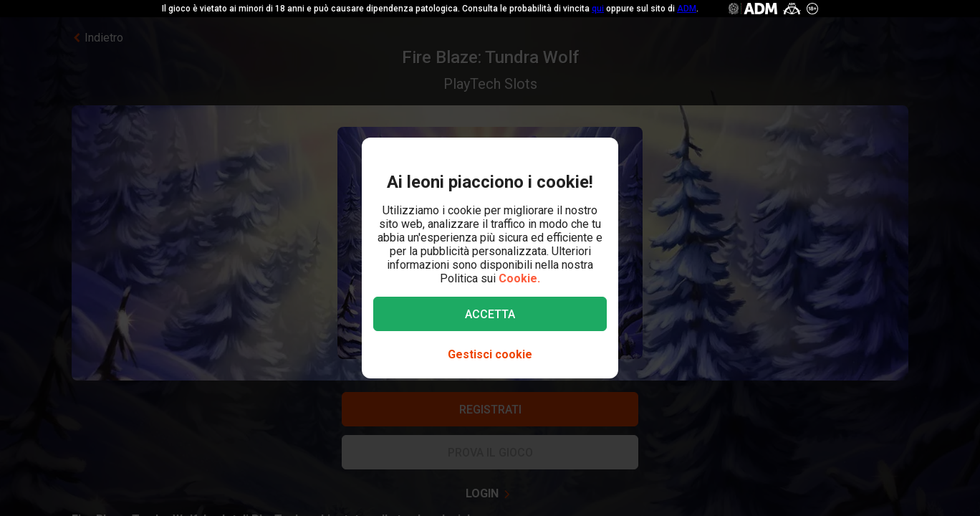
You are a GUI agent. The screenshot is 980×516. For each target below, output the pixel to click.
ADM (687, 9)
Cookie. (519, 278)
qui (598, 9)
